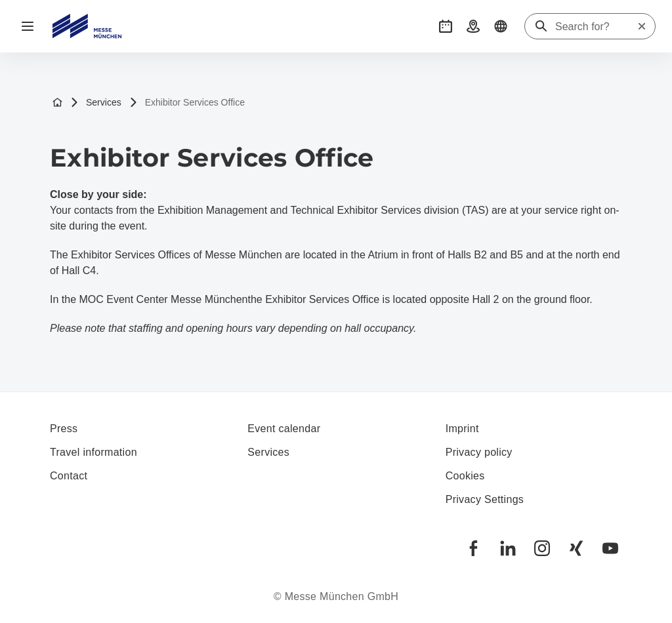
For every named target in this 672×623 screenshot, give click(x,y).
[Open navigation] (28, 26)
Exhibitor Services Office (187, 103)
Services (96, 103)
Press (64, 429)
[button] (446, 26)
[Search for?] (596, 27)
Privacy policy (479, 452)
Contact (69, 476)
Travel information (94, 452)
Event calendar (284, 429)
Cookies (465, 476)
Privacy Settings (485, 499)
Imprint (462, 429)
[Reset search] (642, 26)
